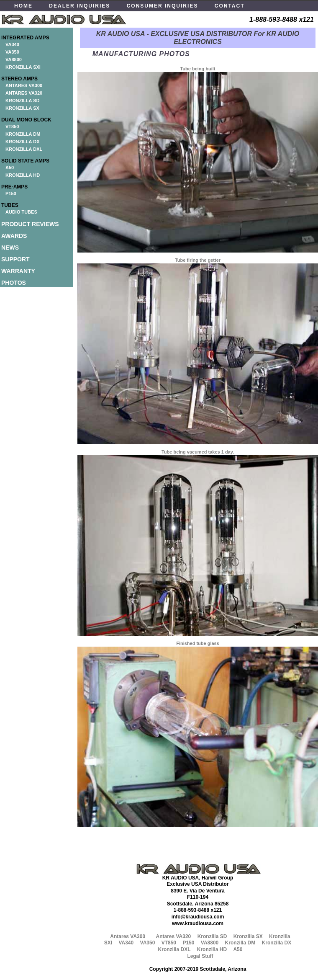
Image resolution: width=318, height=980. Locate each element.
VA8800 (14, 59)
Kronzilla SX (248, 936)
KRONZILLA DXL (24, 149)
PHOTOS (14, 283)
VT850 (12, 126)
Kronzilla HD (212, 949)
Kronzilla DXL (174, 949)
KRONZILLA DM (23, 134)
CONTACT (230, 6)
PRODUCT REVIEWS (30, 224)
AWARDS (14, 236)
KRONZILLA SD (22, 101)
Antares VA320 (173, 936)
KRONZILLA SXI (23, 67)
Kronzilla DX (277, 943)
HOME (23, 6)
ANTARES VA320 (24, 93)
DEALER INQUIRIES (79, 6)
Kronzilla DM (240, 943)
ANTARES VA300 (24, 85)
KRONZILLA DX (22, 142)
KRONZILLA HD (23, 175)
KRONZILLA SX (22, 108)
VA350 (12, 52)
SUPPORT (15, 259)
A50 (10, 168)
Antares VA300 (128, 936)
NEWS (10, 248)
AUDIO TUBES (21, 212)
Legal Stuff (200, 956)
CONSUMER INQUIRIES (163, 6)
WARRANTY (18, 271)
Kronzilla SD (212, 936)
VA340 (12, 44)
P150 (11, 193)
